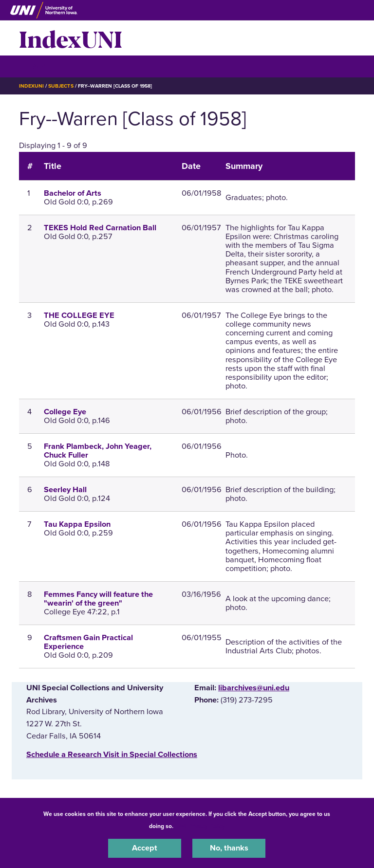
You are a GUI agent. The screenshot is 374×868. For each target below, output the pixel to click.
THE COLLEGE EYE (79, 315)
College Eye (65, 412)
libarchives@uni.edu (254, 688)
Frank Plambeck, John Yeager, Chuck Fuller (98, 451)
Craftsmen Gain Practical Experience (88, 642)
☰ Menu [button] (36, 66)
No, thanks (229, 848)
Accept (145, 848)
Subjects (61, 86)
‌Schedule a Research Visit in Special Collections (112, 755)
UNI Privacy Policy (201, 826)
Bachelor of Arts (73, 193)
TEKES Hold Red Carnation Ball (100, 228)
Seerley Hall (65, 490)
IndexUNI (71, 38)
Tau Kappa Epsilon (77, 524)
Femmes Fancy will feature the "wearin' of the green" (98, 599)
